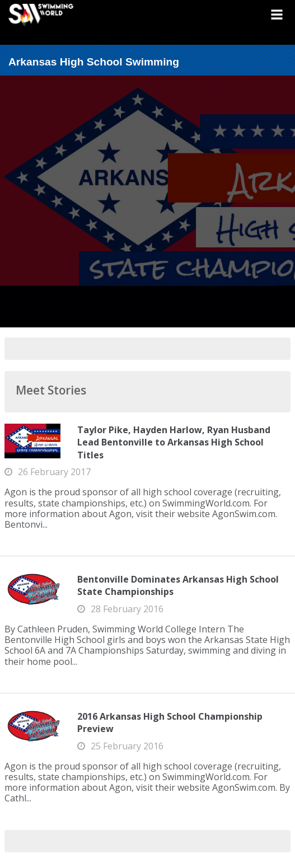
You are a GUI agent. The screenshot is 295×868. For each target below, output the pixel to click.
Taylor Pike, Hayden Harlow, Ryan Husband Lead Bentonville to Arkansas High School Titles (174, 442)
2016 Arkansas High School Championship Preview (170, 722)
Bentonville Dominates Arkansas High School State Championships (178, 585)
